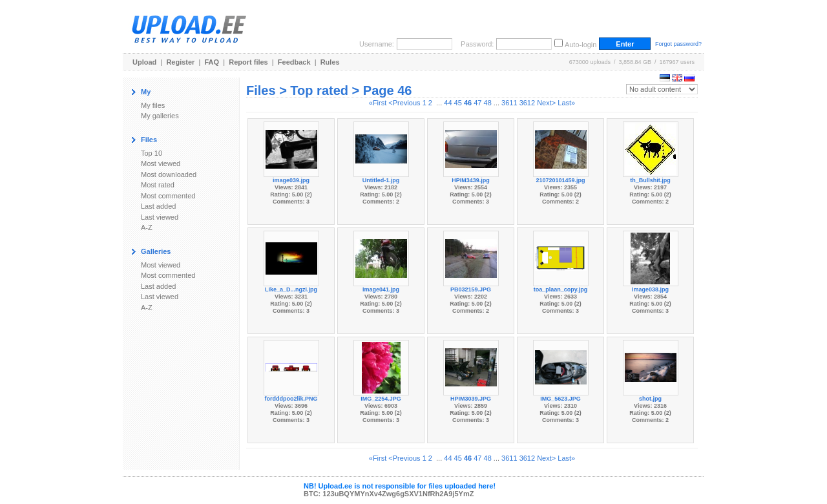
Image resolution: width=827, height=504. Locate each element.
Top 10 (152, 153)
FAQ (212, 62)
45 (458, 103)
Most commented (168, 196)
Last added (158, 206)
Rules (330, 62)
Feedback (294, 62)
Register (180, 62)
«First (378, 103)
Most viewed (161, 163)
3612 (527, 103)
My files (153, 105)
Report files (248, 62)
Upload (144, 62)
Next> (546, 103)
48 (488, 103)
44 (448, 103)
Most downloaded (169, 174)
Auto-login (581, 45)
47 (477, 103)
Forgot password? (678, 44)
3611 (509, 103)
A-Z (147, 227)
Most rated (158, 185)
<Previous (404, 103)
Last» (566, 103)
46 (468, 103)
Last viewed (160, 217)
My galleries (160, 116)
